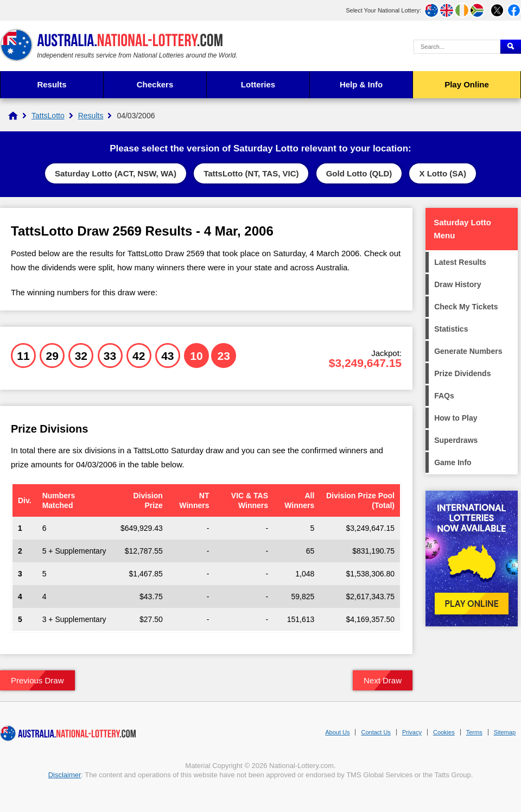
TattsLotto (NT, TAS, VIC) (251, 173)
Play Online (467, 84)
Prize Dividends (462, 373)
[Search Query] (457, 47)
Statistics (451, 329)
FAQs (444, 396)
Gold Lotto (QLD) (359, 173)
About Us (337, 732)
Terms (474, 732)
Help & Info (361, 84)
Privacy (412, 732)
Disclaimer (65, 775)
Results (52, 84)
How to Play (456, 418)
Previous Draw (37, 680)
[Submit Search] (511, 47)
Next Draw (383, 680)
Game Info (453, 462)
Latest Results (460, 262)
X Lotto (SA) (443, 173)
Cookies (444, 732)
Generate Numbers (468, 351)
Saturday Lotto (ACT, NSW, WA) (116, 173)
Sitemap (505, 732)
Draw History (458, 284)
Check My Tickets (466, 307)
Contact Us (376, 732)
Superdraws (456, 440)
